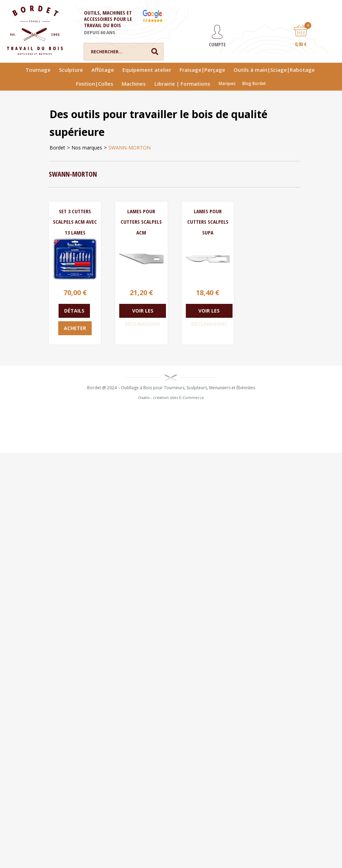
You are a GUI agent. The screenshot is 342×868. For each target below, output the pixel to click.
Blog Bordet (254, 83)
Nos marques (87, 148)
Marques (227, 83)
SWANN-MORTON (130, 148)
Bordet (57, 148)
